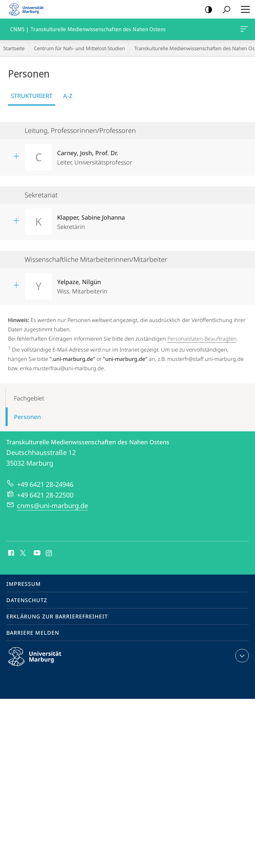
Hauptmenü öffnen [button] (243, 9)
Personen (27, 417)
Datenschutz (27, 600)
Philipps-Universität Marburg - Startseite (28, 9)
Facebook (10, 553)
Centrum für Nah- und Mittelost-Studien (79, 48)
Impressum (24, 584)
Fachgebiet (29, 398)
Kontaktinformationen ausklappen (241, 656)
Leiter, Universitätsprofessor (95, 155)
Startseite (14, 48)
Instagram (49, 553)
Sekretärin (91, 220)
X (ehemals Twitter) (22, 552)
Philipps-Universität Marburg (41, 662)
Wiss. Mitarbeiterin (82, 284)
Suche (224, 10)
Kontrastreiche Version (206, 10)
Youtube (36, 553)
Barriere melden (33, 633)
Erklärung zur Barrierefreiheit (57, 616)
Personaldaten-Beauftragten (202, 339)
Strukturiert (32, 96)
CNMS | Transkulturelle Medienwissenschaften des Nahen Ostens (243, 30)
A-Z (68, 96)
